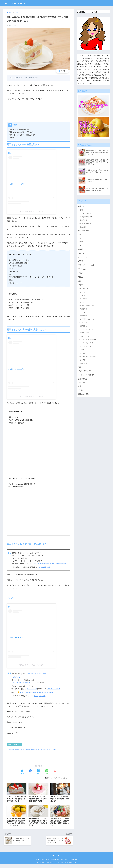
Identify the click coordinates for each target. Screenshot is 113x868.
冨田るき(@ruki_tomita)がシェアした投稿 (31, 211)
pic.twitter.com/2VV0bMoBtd (21, 566)
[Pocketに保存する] (55, 774)
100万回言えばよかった (87, 320)
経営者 (81, 262)
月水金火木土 (84, 290)
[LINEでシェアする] (47, 774)
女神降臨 (83, 361)
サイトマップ (65, 863)
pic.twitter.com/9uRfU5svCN (47, 695)
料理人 (81, 278)
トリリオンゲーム (85, 348)
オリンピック (66, 781)
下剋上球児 (83, 310)
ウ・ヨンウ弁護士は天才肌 (88, 341)
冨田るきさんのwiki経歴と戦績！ (20, 129)
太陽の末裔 (83, 365)
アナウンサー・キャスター (88, 266)
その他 (81, 392)
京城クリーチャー (85, 224)
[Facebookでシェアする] (30, 774)
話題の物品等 (83, 380)
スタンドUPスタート (86, 331)
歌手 (81, 239)
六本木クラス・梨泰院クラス (89, 358)
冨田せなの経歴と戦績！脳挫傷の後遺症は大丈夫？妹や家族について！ (33, 752)
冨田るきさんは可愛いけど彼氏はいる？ (22, 135)
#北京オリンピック (53, 691)
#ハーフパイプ (32, 691)
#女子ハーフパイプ (30, 685)
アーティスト (83, 270)
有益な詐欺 (83, 227)
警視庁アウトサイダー (87, 307)
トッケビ (83, 354)
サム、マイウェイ (85, 337)
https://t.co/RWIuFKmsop (28, 695)
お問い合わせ (40, 863)
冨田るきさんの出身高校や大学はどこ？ (22, 132)
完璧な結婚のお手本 (86, 217)
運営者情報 (74, 863)
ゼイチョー (83, 303)
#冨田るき (17, 680)
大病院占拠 (83, 324)
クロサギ (83, 297)
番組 (80, 368)
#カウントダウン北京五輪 (37, 676)
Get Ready (83, 314)
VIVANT (82, 293)
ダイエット (83, 384)
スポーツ (57, 781)
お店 (80, 282)
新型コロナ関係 (84, 396)
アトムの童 (83, 300)
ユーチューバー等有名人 (87, 376)
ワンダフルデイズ (85, 213)
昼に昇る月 (83, 220)
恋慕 (81, 210)
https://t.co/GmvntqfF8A (41, 564)
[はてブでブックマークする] (38, 774)
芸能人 (81, 235)
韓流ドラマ (82, 206)
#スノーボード (18, 685)
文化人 (81, 246)
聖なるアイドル (84, 231)
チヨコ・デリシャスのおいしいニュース (24, 3)
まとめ (12, 138)
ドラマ (81, 286)
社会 (80, 388)
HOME (56, 859)
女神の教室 (83, 317)
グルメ (81, 274)
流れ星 (82, 351)
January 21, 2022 (45, 570)
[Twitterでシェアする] (22, 774)
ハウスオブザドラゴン (87, 344)
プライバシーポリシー (52, 863)
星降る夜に (83, 327)
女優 (81, 242)
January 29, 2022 (40, 698)
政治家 (81, 250)
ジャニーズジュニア (85, 372)
